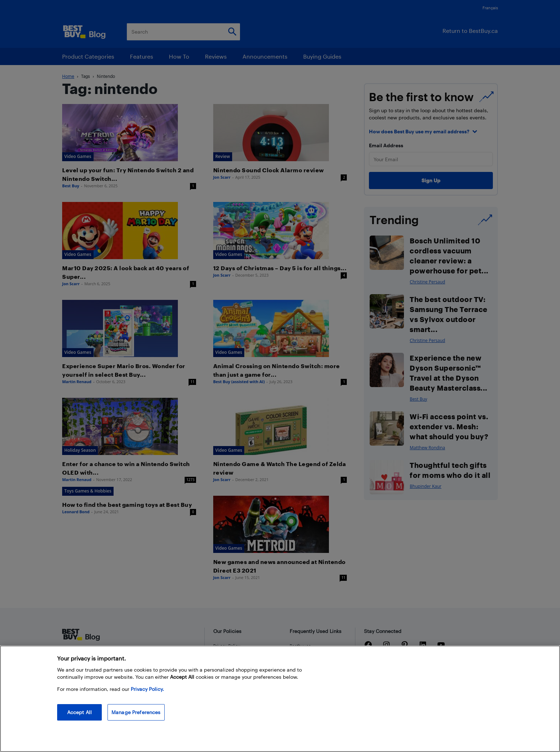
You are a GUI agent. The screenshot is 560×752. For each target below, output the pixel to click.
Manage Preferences (136, 712)
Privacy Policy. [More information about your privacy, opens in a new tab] (147, 689)
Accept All (79, 712)
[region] (280, 699)
